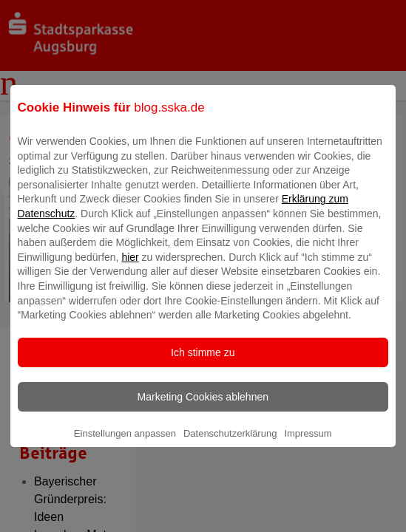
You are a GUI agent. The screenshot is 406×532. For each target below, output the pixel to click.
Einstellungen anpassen (125, 444)
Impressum (308, 444)
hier (130, 267)
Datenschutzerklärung (230, 444)
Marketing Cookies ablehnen (203, 407)
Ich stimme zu (203, 363)
